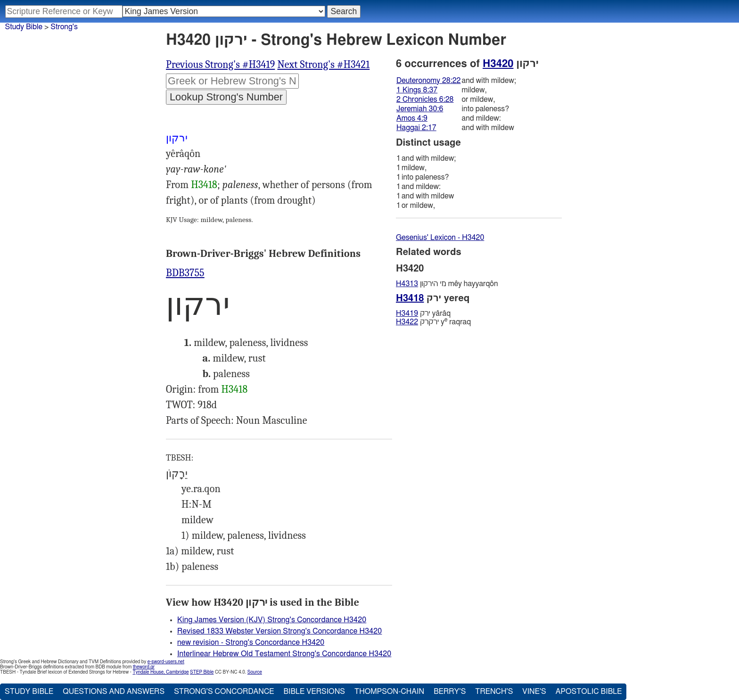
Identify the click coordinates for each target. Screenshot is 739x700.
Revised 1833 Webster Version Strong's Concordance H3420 (279, 631)
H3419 (407, 313)
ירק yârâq (423, 313)
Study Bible (24, 27)
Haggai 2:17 (416, 128)
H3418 (204, 185)
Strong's (64, 27)
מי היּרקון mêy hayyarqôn (447, 284)
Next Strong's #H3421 (323, 65)
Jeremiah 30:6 (420, 109)
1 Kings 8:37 (417, 90)
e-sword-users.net (166, 662)
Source (255, 672)
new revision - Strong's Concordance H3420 (251, 642)
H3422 (407, 322)
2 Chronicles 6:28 (425, 99)
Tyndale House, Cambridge (160, 672)
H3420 (498, 64)
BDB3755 (185, 273)
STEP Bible (202, 672)
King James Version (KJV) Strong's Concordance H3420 (272, 620)
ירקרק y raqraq (433, 322)
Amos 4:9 (412, 118)
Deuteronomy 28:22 (429, 81)
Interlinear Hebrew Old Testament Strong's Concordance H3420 (284, 654)
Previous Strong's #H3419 (220, 65)
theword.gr (144, 667)
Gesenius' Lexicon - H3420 (440, 238)
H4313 (407, 284)
